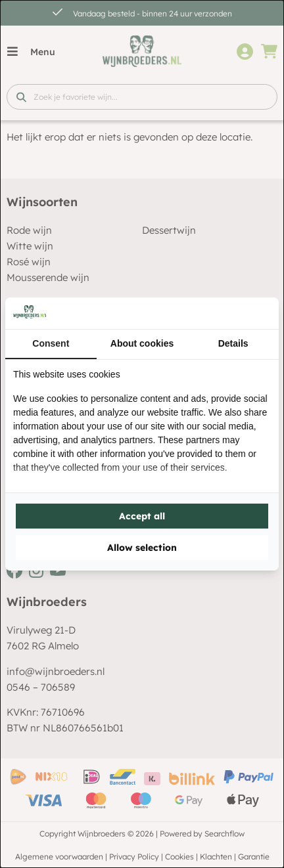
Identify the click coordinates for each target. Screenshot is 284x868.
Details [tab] (233, 343)
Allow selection (142, 548)
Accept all (142, 516)
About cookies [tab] (142, 343)
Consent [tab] (51, 343)
